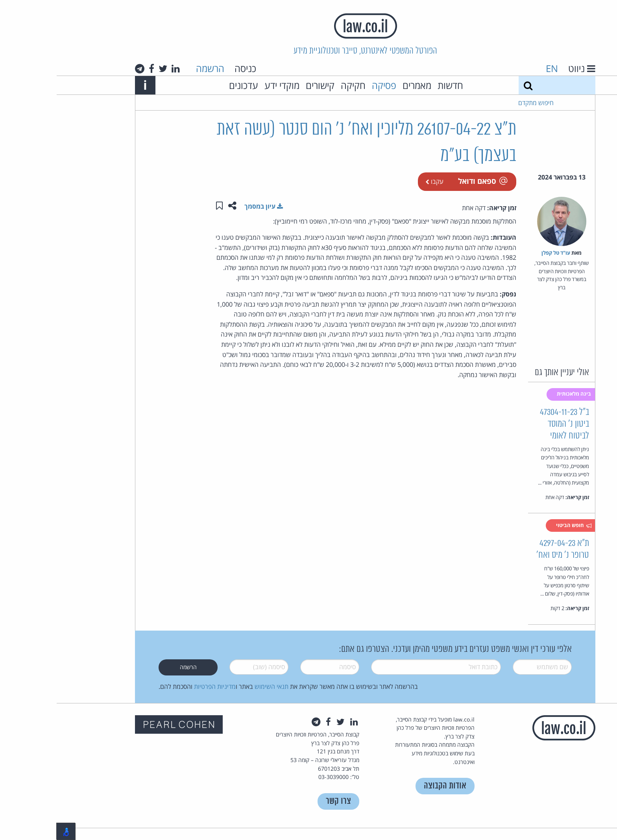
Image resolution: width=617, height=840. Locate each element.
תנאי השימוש (215, 686)
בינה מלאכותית (518, 394)
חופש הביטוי (517, 525)
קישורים (263, 85)
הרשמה (153, 68)
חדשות (394, 85)
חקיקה (296, 85)
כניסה (189, 68)
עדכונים (187, 85)
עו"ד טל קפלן (499, 253)
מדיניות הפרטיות (158, 686)
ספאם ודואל (426, 181)
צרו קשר (282, 801)
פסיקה (327, 85)
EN (495, 68)
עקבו (378, 181)
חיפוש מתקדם (479, 103)
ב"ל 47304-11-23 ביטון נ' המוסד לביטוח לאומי (508, 424)
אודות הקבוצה (388, 786)
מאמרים (360, 85)
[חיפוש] (471, 85)
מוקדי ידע (225, 85)
